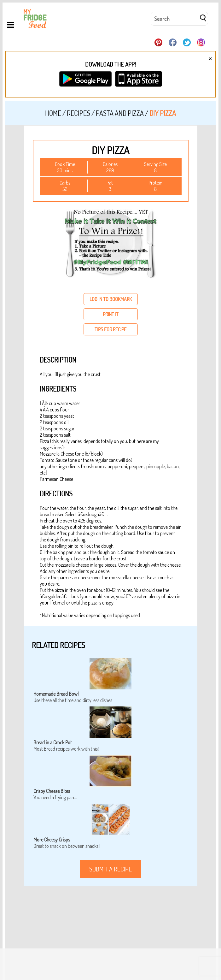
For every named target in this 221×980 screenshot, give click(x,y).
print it (111, 314)
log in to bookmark (111, 299)
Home (53, 113)
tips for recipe (110, 329)
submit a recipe (110, 869)
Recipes (79, 113)
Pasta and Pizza (120, 113)
